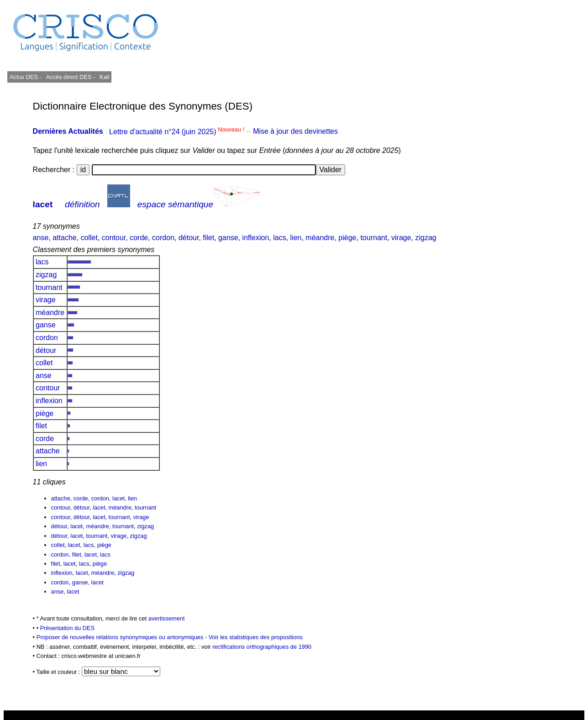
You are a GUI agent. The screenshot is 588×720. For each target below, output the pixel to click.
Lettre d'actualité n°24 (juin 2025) (178, 132)
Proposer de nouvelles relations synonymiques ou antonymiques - (123, 637)
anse (41, 238)
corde (139, 238)
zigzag (425, 238)
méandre (320, 238)
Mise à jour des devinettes (295, 132)
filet (208, 238)
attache (64, 238)
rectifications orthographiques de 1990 (262, 647)
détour (189, 238)
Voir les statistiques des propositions (256, 637)
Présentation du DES (68, 628)
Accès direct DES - (71, 77)
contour (114, 238)
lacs (279, 238)
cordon (163, 238)
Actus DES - (26, 77)
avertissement (167, 618)
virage (401, 238)
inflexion (256, 238)
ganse (228, 238)
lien (296, 238)
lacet (43, 204)
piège (347, 238)
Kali (104, 77)
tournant (374, 238)
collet (89, 238)
